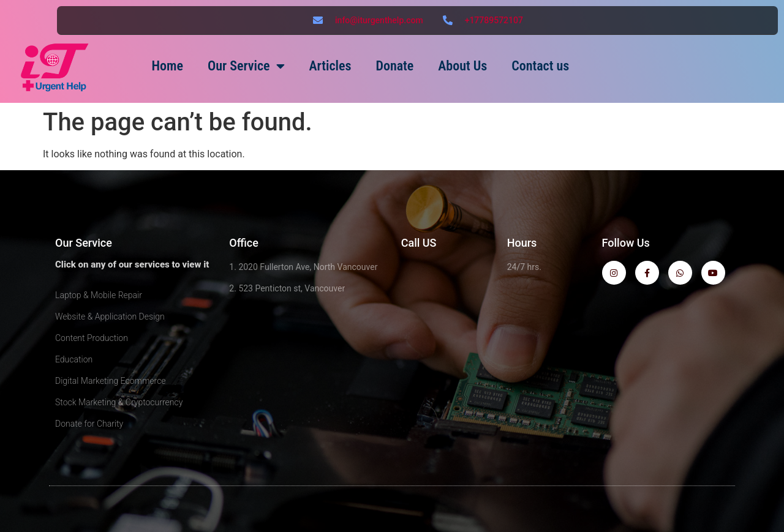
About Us (462, 66)
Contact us (540, 66)
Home (168, 66)
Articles (330, 66)
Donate (394, 66)
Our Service (246, 66)
